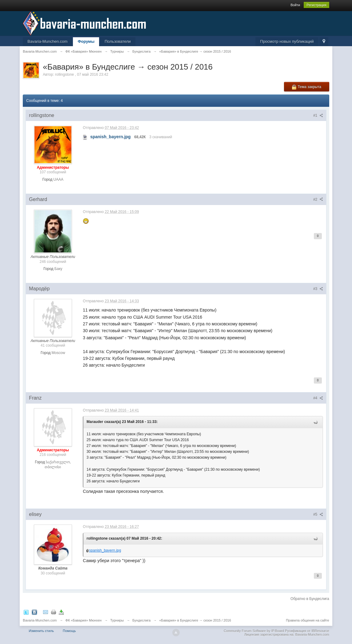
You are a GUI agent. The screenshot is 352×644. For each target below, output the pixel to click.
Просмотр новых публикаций (287, 41)
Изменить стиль (41, 631)
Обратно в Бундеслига (310, 599)
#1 (318, 115)
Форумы (86, 41)
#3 (318, 289)
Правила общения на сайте (307, 620)
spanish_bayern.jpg (105, 550)
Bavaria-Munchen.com (47, 41)
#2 (318, 199)
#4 (318, 398)
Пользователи (118, 41)
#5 (318, 514)
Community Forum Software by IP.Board (254, 631)
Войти (295, 5)
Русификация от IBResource (307, 631)
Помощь (69, 631)
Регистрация (316, 5)
